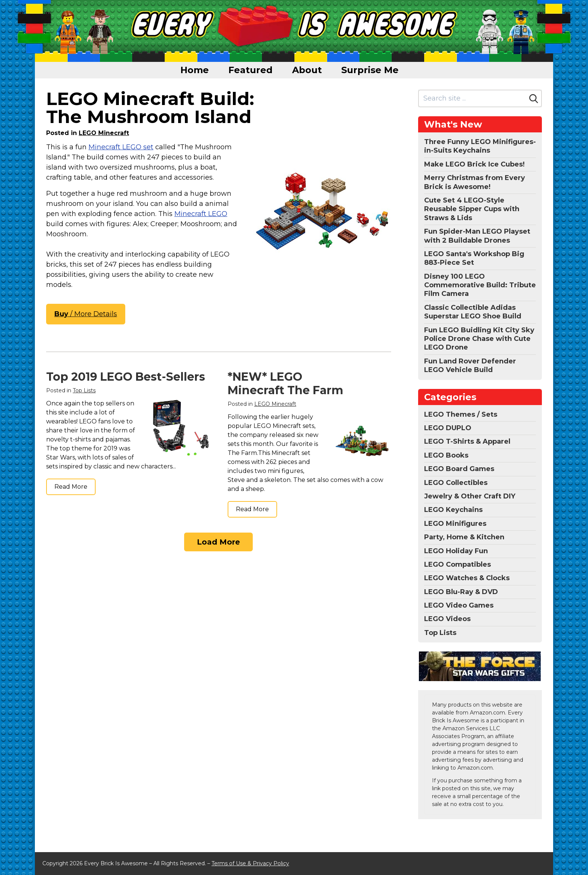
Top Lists (84, 390)
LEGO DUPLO (448, 428)
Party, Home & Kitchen (464, 537)
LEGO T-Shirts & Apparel (467, 441)
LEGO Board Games (459, 469)
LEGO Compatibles (457, 564)
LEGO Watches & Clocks (467, 578)
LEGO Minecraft (104, 133)
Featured (250, 70)
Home (195, 70)
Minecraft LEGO (201, 214)
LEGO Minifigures (455, 524)
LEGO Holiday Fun (456, 551)
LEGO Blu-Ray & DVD (461, 592)
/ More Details (86, 314)
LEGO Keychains (453, 510)
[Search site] (473, 98)
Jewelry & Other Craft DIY (470, 496)
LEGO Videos (447, 619)
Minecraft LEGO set (121, 147)
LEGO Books (446, 455)
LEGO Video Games (459, 605)
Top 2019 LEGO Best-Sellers (126, 377)
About (307, 70)
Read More (71, 487)
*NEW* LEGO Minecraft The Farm (285, 383)
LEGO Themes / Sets (461, 414)
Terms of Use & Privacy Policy (250, 863)
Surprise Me (370, 70)
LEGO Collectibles (456, 483)
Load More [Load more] (218, 542)
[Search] (534, 99)
